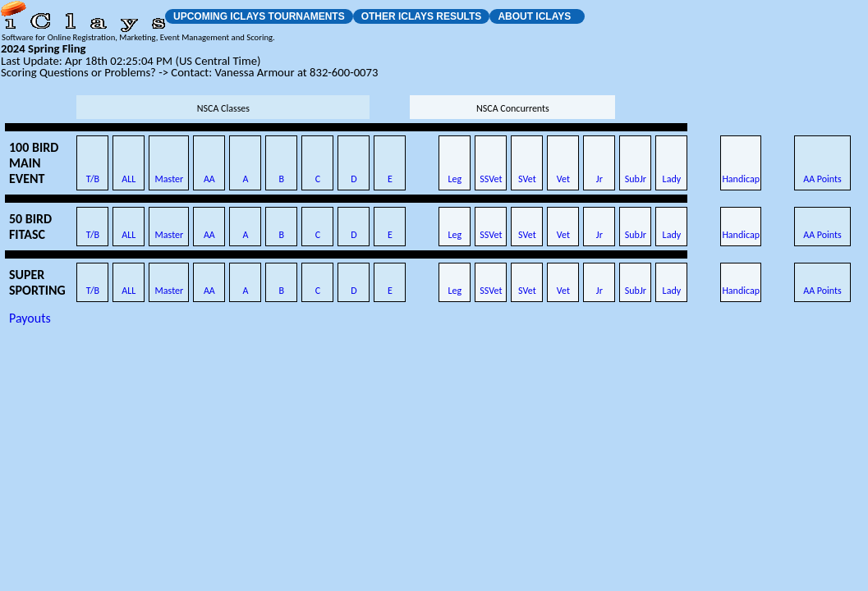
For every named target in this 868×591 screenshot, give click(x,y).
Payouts (30, 318)
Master (170, 179)
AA (209, 179)
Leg (455, 179)
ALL (129, 179)
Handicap (741, 179)
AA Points (822, 179)
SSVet (491, 179)
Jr (599, 179)
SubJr (636, 179)
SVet (527, 179)
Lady (672, 179)
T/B (93, 179)
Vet (563, 179)
